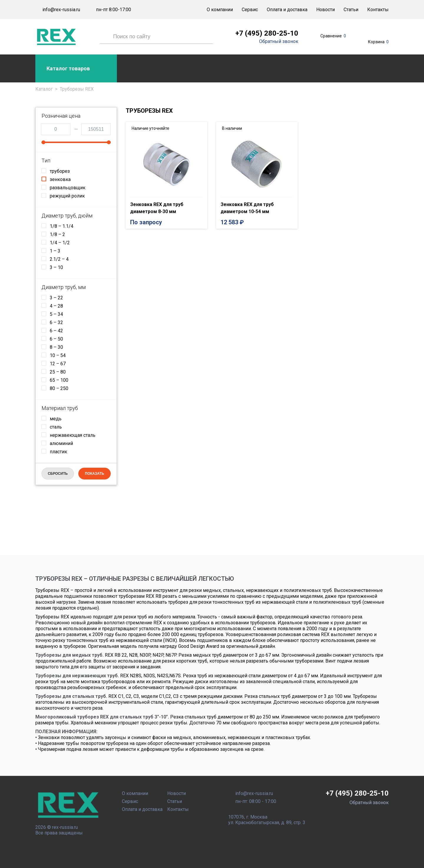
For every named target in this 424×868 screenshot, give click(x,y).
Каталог (44, 89)
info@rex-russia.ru (61, 10)
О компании (220, 10)
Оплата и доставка (287, 10)
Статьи (351, 10)
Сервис (250, 10)
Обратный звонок (279, 42)
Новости (326, 10)
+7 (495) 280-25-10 (267, 33)
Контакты (378, 10)
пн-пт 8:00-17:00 (114, 10)
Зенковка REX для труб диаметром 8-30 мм (157, 208)
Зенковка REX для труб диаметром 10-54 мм (247, 208)
